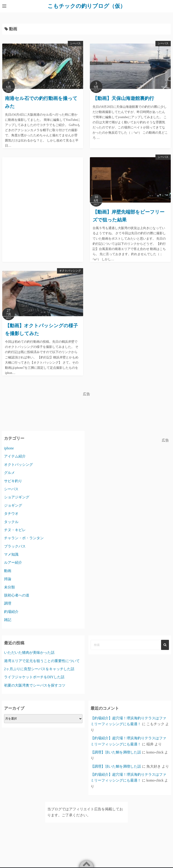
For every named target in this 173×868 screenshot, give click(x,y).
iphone (9, 448)
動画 (8, 571)
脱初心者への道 (17, 595)
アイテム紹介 (15, 456)
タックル (11, 522)
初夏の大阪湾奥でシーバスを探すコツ (35, 685)
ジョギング (13, 505)
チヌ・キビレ (15, 530)
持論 (8, 579)
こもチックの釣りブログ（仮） (86, 6)
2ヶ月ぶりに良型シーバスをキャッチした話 (39, 669)
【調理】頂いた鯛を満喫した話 (116, 752)
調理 (8, 603)
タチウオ (11, 514)
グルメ (9, 473)
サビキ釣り (13, 481)
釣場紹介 (11, 611)
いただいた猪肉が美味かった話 (29, 653)
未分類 (9, 587)
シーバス (75, 43)
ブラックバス (15, 546)
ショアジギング (17, 497)
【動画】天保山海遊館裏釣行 (123, 98)
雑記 (8, 620)
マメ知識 (11, 554)
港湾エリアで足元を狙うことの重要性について (42, 661)
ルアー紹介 (13, 562)
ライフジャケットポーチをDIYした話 (34, 677)
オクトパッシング (70, 270)
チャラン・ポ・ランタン (24, 538)
